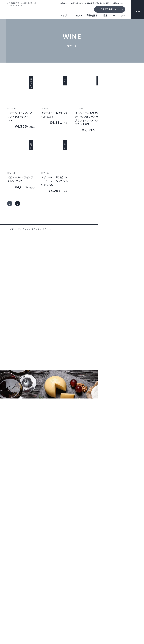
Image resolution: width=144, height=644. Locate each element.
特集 (105, 16)
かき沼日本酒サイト (110, 9)
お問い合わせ (118, 3)
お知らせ (64, 3)
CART (138, 9)
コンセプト (77, 16)
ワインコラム (118, 16)
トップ (64, 16)
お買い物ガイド (77, 3)
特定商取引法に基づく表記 (98, 3)
